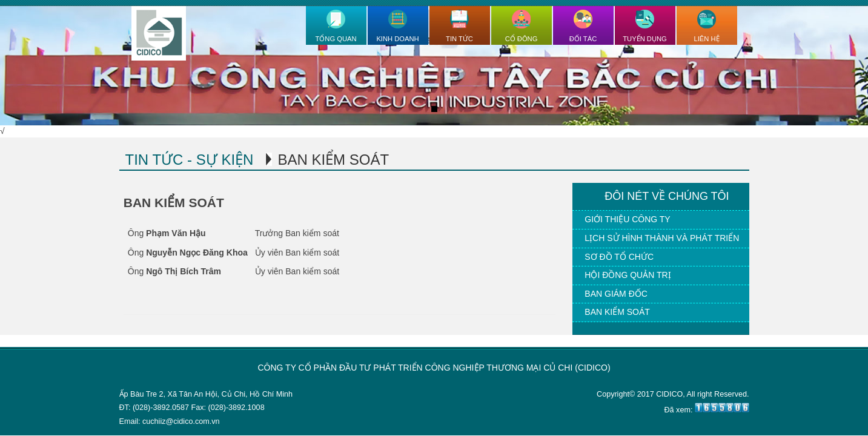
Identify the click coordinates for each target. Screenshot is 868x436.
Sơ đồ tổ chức (619, 257)
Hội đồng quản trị (628, 275)
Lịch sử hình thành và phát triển (662, 238)
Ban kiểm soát (617, 312)
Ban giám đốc (616, 294)
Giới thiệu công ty (627, 219)
